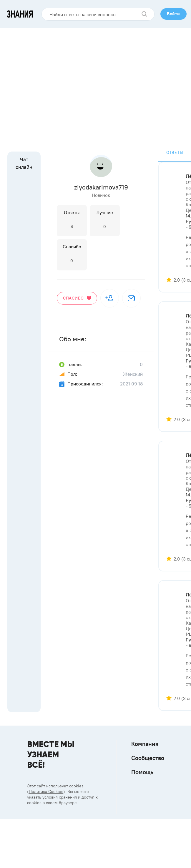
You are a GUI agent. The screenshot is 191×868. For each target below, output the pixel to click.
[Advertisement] (55, 86)
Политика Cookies (46, 791)
